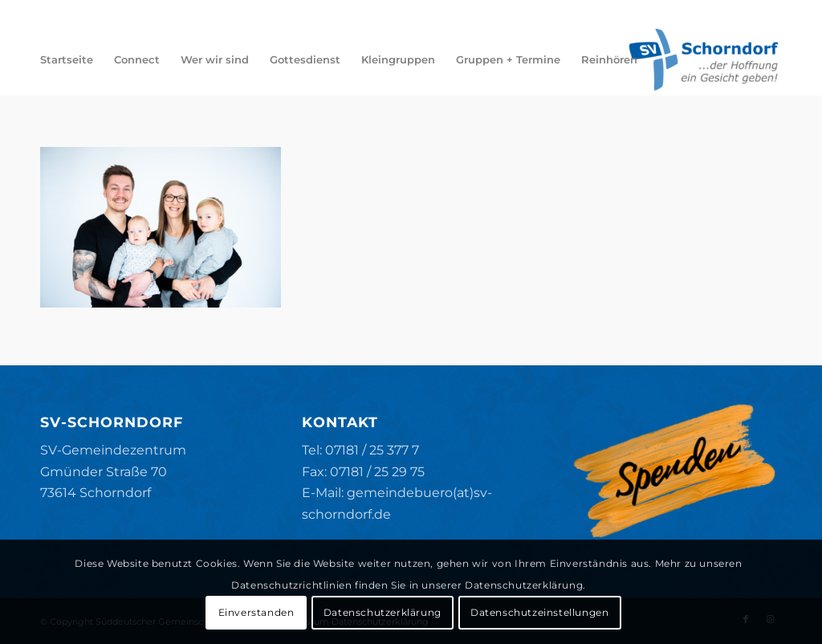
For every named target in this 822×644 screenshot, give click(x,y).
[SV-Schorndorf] (703, 59)
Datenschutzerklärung (383, 612)
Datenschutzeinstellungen (539, 612)
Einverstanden (256, 612)
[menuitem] (67, 59)
